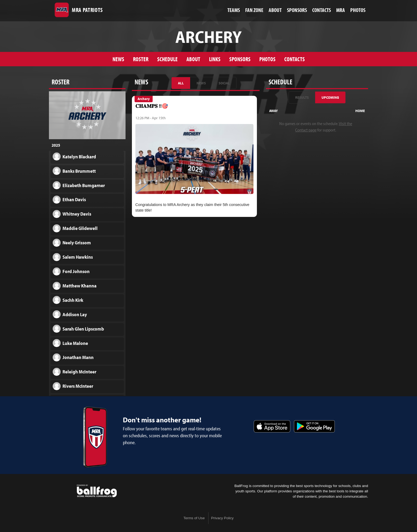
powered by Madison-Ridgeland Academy (97, 491)
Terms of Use (194, 518)
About (193, 59)
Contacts (295, 59)
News (118, 59)
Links (215, 59)
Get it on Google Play (314, 426)
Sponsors (240, 59)
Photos (267, 59)
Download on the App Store (272, 426)
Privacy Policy (222, 518)
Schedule (167, 59)
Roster (141, 59)
